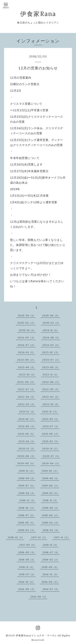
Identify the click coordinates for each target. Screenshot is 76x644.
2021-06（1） (27, 434)
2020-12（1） (27, 449)
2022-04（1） (27, 397)
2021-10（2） (27, 419)
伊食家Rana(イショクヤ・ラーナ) (36, 635)
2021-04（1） (27, 441)
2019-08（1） (51, 478)
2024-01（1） (27, 352)
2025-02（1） (51, 323)
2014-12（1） (51, 574)
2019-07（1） (27, 486)
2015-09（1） (50, 567)
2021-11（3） (50, 412)
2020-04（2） (51, 463)
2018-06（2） (51, 515)
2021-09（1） (51, 419)
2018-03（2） (27, 530)
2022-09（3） (26, 382)
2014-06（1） (39, 597)
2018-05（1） (27, 523)
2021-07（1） (51, 426)
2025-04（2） (27, 323)
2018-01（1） (16, 537)
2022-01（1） (51, 404)
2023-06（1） (27, 367)
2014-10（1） (27, 582)
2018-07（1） (27, 515)
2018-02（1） (51, 530)
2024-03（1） (51, 345)
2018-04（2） (51, 523)
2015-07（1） (27, 574)
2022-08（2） (51, 382)
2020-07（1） (51, 456)
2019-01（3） (51, 493)
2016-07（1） (51, 552)
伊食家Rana (38, 14)
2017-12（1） (39, 537)
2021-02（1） (51, 441)
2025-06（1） (51, 315)
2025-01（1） (27, 330)
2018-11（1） (50, 500)
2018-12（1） (28, 500)
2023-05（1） (51, 367)
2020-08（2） (27, 456)
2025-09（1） (27, 315)
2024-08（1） (51, 337)
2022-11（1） (51, 374)
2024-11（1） (51, 330)
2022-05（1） (51, 389)
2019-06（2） (51, 486)
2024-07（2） (27, 345)
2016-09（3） (27, 552)
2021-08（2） (27, 426)
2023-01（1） (27, 374)
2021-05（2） (51, 434)
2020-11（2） (51, 449)
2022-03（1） (51, 397)
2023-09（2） (26, 360)
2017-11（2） (62, 537)
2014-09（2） (50, 582)
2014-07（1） (51, 589)
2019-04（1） (27, 493)
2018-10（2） (27, 508)
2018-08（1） (51, 508)
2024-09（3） (27, 337)
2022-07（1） (27, 389)
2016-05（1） (27, 560)
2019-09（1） (27, 478)
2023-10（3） (51, 352)
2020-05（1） (26, 463)
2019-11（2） (27, 471)
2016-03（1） (51, 560)
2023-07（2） (51, 360)
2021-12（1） (27, 412)
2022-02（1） (27, 404)
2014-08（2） (27, 589)
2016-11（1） (51, 545)
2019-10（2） (50, 471)
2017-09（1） (28, 545)
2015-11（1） (27, 567)
